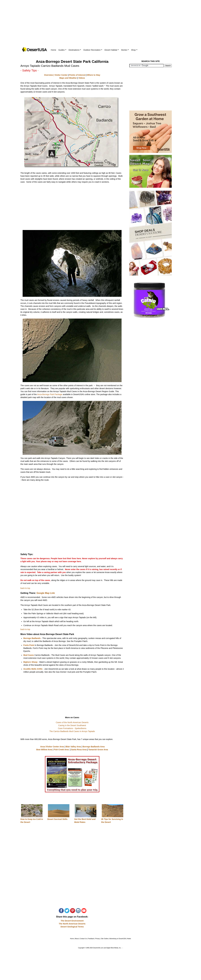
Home (54, 50)
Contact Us (83, 939)
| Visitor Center (60, 75)
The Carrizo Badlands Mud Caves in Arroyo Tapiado (72, 731)
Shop (134, 50)
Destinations (75, 50)
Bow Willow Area (44, 750)
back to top (25, 588)
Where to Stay (94, 75)
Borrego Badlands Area (94, 747)
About (77, 939)
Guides (62, 50)
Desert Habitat (112, 50)
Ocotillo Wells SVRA (33, 669)
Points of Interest (77, 75)
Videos (82, 78)
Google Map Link (46, 593)
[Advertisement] (100, 25)
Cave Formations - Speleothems (72, 728)
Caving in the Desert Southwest (72, 725)
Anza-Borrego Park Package (50, 394)
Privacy (98, 939)
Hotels (129, 939)
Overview (48, 75)
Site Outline (105, 939)
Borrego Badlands (32, 638)
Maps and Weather (68, 78)
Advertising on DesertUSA (118, 939)
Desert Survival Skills (57, 819)
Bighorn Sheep (31, 662)
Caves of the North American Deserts (72, 722)
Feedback (91, 939)
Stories (125, 50)
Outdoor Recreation (93, 50)
